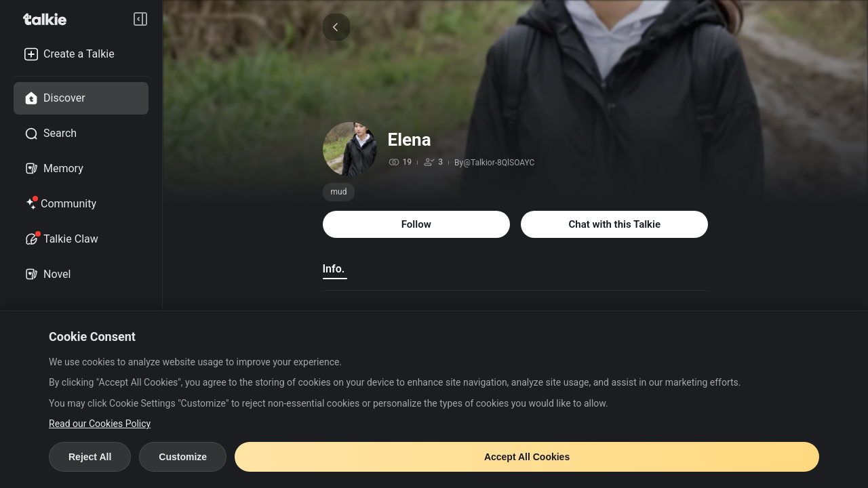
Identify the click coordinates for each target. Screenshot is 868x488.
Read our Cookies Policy (100, 424)
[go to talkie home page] (49, 19)
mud (339, 192)
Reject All (90, 457)
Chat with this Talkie (614, 224)
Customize (183, 457)
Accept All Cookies (527, 457)
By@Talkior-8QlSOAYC (494, 163)
